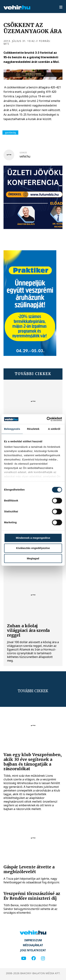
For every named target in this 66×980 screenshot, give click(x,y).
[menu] (61, 7)
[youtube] (24, 958)
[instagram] (43, 958)
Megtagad (33, 558)
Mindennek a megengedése (33, 538)
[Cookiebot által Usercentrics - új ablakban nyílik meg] (47, 419)
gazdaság (10, 132)
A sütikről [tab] (54, 429)
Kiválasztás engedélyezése (33, 548)
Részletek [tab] (33, 429)
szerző (23, 153)
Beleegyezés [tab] (12, 429)
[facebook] (34, 958)
